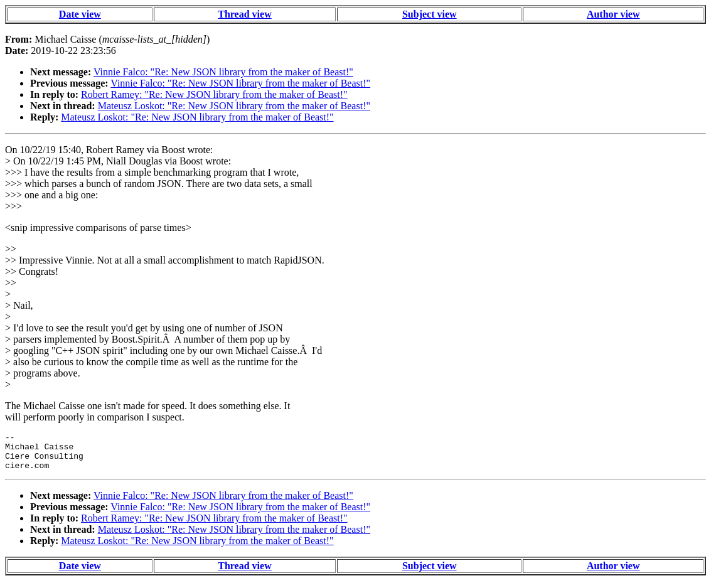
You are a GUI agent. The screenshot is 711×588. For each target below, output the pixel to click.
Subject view (430, 14)
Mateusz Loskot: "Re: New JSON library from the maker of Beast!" (234, 106)
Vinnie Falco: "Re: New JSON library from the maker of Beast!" (223, 72)
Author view (613, 14)
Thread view (244, 14)
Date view (80, 14)
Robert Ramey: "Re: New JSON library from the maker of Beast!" (214, 94)
